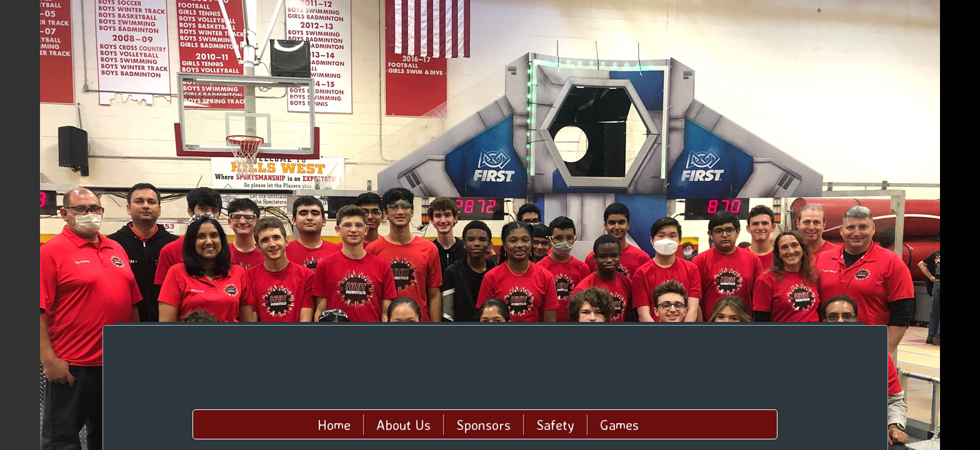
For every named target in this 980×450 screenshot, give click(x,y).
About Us (403, 425)
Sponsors (483, 425)
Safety (555, 425)
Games (619, 425)
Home (334, 425)
